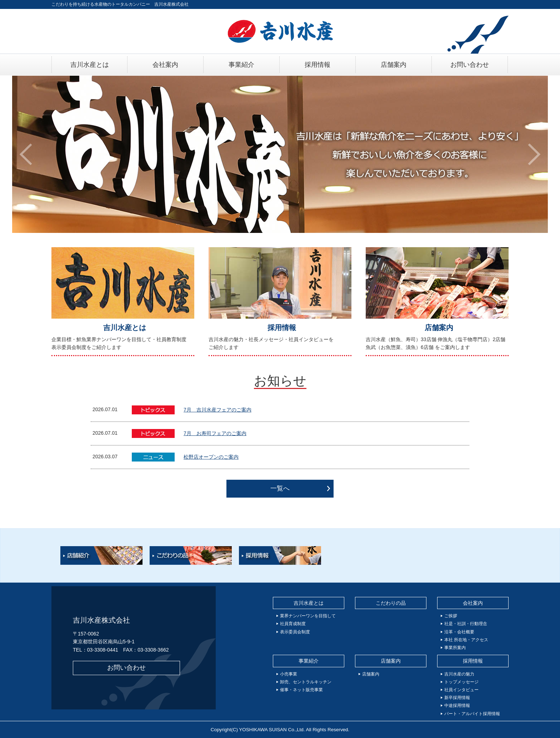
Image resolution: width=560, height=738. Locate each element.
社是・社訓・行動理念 (466, 624)
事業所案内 (455, 648)
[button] (26, 154)
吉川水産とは (125, 328)
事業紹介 (309, 661)
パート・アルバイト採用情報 (472, 714)
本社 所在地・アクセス (466, 640)
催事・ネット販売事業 (301, 690)
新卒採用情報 (457, 698)
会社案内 (473, 603)
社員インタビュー (461, 690)
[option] (280, 154)
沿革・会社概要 (459, 632)
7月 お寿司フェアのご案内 (215, 433)
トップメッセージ (461, 682)
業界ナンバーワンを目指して (308, 616)
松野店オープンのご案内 (211, 457)
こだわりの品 (391, 603)
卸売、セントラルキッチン (306, 682)
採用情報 (282, 328)
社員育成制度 (293, 624)
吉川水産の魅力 (459, 674)
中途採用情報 (457, 705)
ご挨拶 (451, 616)
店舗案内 (439, 328)
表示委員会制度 (295, 632)
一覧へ (280, 488)
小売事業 (289, 674)
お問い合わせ (126, 668)
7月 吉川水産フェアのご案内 (217, 410)
